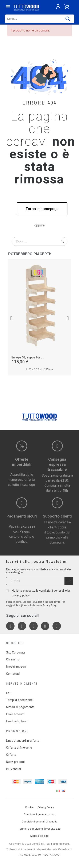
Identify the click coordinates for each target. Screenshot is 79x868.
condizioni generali (52, 591)
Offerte (11, 755)
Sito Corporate (16, 652)
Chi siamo (13, 659)
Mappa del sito (39, 836)
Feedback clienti (17, 721)
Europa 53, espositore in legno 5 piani (37, 357)
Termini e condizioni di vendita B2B (40, 829)
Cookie (29, 807)
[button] (42, 209)
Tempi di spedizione (19, 700)
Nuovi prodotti (15, 762)
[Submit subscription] (69, 581)
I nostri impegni (16, 667)
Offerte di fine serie (19, 748)
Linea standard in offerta (23, 741)
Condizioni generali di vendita (40, 822)
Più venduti (13, 769)
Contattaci (13, 674)
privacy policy (21, 595)
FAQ (9, 693)
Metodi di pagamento (20, 707)
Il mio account (15, 714)
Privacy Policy (46, 807)
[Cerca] (40, 19)
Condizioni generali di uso (40, 814)
